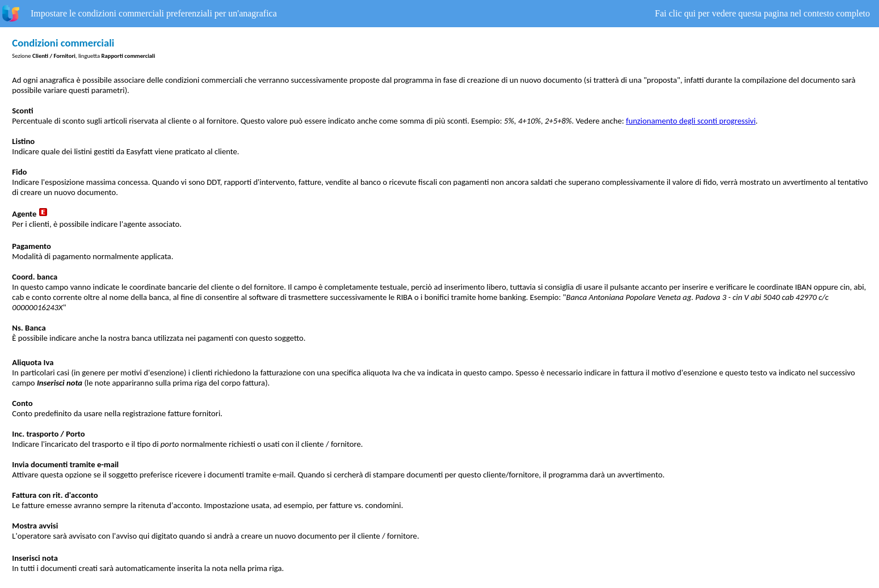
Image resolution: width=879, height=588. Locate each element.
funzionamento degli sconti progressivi (691, 121)
